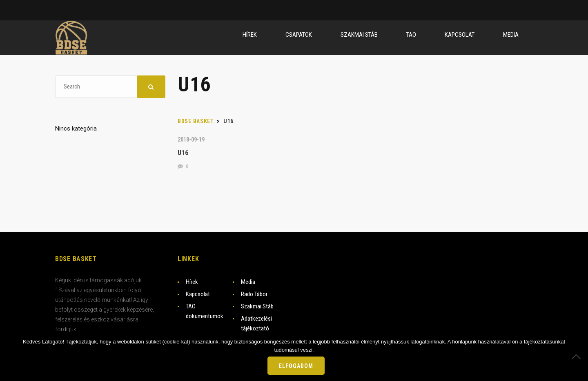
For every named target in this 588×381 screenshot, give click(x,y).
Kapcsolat (198, 294)
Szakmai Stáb (257, 306)
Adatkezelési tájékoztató (256, 323)
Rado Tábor (254, 294)
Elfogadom (296, 366)
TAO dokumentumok (205, 311)
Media (248, 282)
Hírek (192, 282)
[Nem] (578, 357)
